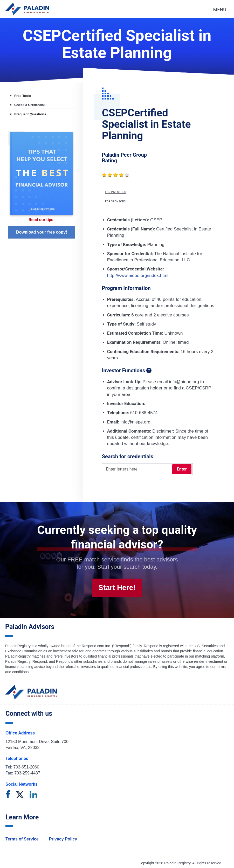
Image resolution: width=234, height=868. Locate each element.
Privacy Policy (63, 839)
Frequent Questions (30, 114)
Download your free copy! (42, 232)
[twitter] (20, 795)
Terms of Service (22, 839)
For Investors (116, 192)
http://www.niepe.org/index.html (138, 276)
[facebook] (8, 795)
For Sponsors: (116, 202)
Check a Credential (29, 105)
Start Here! (117, 588)
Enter (182, 469)
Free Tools (23, 96)
